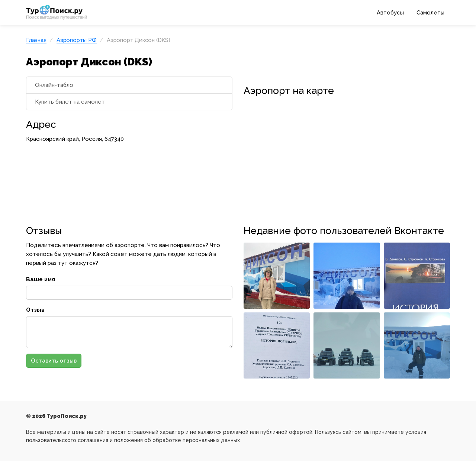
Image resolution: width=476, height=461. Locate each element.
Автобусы (390, 13)
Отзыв (35, 310)
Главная (36, 40)
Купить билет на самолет (70, 102)
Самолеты (430, 13)
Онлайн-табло (54, 85)
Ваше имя (41, 279)
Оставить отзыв (54, 361)
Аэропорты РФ (77, 40)
